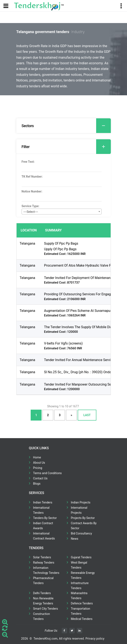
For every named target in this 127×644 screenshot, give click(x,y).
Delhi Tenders (42, 593)
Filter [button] (66, 147)
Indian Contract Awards (43, 526)
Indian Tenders (43, 502)
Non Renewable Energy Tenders (43, 601)
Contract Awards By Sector (84, 526)
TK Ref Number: (32, 177)
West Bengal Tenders (79, 565)
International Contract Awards (44, 536)
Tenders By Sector (45, 518)
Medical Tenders (82, 619)
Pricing (38, 468)
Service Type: (31, 206)
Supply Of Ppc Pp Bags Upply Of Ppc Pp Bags (61, 246)
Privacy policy (95, 639)
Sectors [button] (66, 126)
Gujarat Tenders (81, 557)
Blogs (37, 484)
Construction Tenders (42, 616)
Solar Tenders (42, 557)
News (75, 539)
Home (37, 457)
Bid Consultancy (82, 533)
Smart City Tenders (46, 609)
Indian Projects (81, 502)
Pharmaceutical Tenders (43, 581)
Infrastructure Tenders (80, 586)
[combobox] (62, 212)
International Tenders (41, 510)
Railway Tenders (44, 563)
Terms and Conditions (48, 473)
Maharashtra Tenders (79, 596)
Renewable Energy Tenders (83, 575)
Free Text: (28, 162)
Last (87, 415)
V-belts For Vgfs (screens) (63, 343)
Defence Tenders (82, 603)
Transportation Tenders (81, 611)
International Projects (79, 510)
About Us (39, 463)
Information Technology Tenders (46, 570)
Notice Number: (32, 191)
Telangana (27, 243)
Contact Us (40, 478)
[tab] (64, 126)
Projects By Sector (83, 518)
